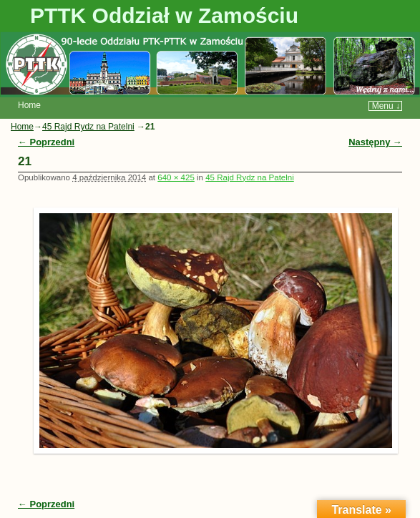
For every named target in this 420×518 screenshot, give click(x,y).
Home (29, 105)
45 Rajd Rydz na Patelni (88, 127)
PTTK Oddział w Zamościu (164, 15)
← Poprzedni (46, 142)
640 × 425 (176, 177)
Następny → (375, 142)
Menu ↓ (386, 106)
